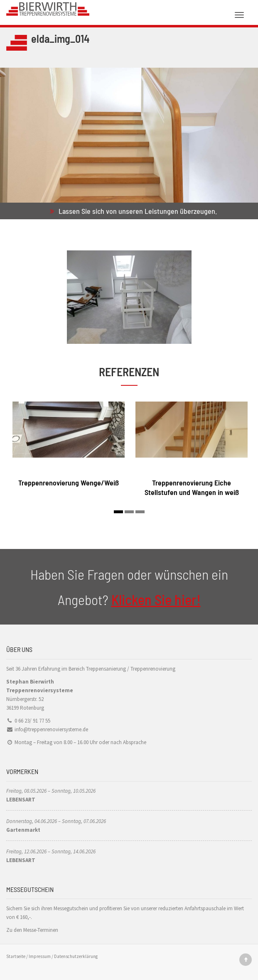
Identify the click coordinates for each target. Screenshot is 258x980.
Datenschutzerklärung (76, 956)
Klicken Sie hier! (156, 599)
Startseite (16, 956)
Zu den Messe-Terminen (32, 930)
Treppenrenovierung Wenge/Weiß (69, 483)
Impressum (40, 956)
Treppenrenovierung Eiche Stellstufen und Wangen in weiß (192, 487)
